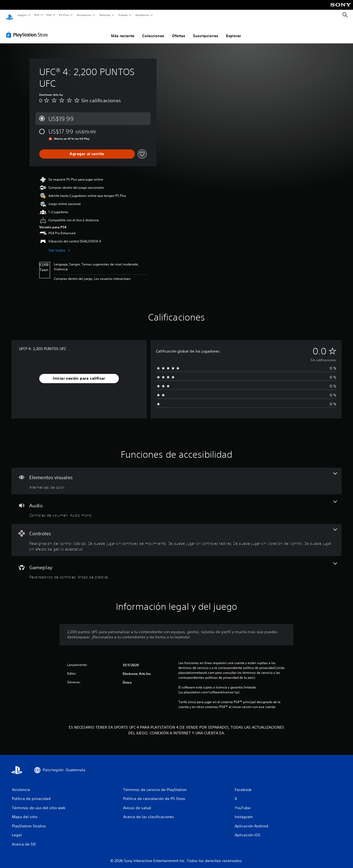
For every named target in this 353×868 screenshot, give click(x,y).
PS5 (37, 15)
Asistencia (142, 15)
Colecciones (153, 31)
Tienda (123, 15)
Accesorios (84, 15)
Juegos (22, 15)
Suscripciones (206, 31)
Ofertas (179, 31)
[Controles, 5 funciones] (176, 535)
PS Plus (64, 15)
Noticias (105, 15)
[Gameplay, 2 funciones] (176, 566)
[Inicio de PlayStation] (9, 15)
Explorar (233, 31)
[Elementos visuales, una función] (176, 476)
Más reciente (123, 31)
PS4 (49, 15)
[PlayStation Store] (28, 30)
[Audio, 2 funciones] (176, 504)
